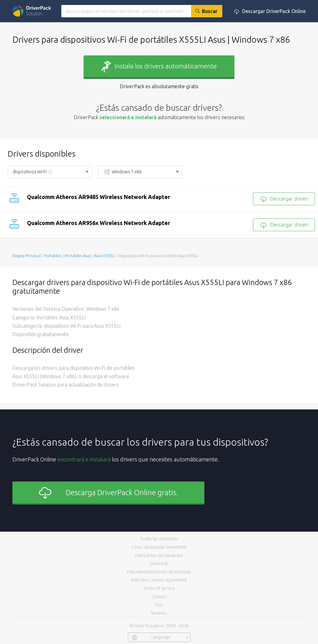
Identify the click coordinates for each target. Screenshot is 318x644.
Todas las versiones (159, 539)
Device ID (159, 564)
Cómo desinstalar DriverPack (159, 547)
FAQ (159, 605)
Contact (159, 597)
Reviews (159, 613)
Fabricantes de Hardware (159, 555)
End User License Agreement (159, 580)
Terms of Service (159, 588)
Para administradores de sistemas (159, 572)
